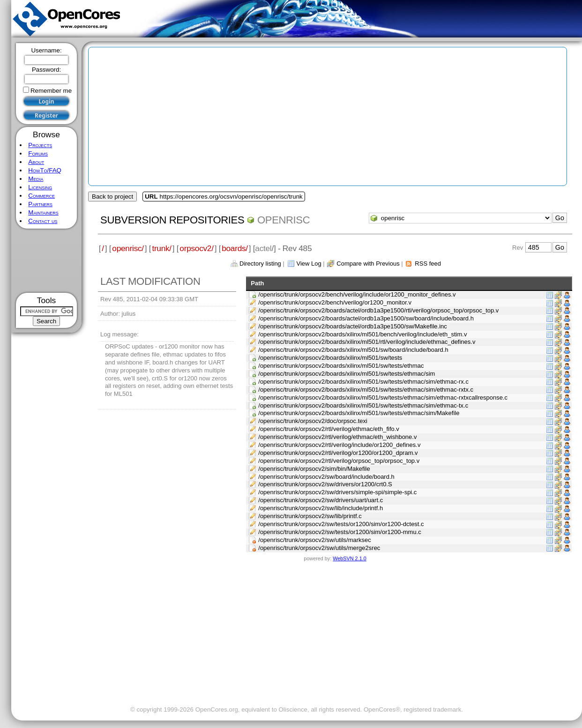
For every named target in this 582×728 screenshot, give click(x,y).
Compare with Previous (368, 264)
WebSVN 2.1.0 (349, 558)
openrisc (284, 220)
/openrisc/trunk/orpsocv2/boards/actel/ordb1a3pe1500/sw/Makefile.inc (353, 326)
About (36, 162)
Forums (38, 153)
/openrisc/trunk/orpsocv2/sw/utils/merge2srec (319, 548)
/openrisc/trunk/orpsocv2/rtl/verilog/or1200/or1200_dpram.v (338, 453)
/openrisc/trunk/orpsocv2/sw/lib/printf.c (310, 516)
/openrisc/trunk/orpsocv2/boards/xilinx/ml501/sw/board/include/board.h (353, 350)
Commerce (41, 196)
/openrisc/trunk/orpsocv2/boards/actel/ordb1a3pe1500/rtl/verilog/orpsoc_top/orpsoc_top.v (378, 310)
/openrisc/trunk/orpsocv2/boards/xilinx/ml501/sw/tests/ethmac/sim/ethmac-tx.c (363, 405)
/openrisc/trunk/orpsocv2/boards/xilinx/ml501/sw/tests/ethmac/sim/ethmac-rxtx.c (366, 390)
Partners (40, 204)
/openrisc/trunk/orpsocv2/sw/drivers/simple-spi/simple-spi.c (337, 492)
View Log (309, 264)
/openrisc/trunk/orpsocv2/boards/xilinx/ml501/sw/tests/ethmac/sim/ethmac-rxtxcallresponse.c (383, 397)
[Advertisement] (47, 261)
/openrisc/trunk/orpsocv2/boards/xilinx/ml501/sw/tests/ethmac (341, 366)
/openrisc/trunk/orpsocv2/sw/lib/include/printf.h (321, 508)
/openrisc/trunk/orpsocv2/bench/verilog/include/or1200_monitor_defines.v (357, 294)
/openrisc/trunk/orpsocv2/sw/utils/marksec (315, 540)
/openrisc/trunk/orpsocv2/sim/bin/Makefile (314, 469)
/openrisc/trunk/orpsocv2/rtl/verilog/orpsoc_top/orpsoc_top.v (339, 461)
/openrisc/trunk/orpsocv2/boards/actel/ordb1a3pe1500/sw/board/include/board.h (366, 318)
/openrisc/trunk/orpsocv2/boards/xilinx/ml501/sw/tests (330, 358)
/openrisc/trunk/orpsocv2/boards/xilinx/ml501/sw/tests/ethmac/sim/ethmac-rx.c (363, 382)
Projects (40, 145)
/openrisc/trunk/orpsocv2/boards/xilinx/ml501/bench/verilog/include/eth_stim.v (362, 334)
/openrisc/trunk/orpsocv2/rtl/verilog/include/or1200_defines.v (339, 445)
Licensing (40, 187)
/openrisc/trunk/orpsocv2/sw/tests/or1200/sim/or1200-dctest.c (341, 524)
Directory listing (260, 264)
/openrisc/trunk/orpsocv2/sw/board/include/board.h (326, 477)
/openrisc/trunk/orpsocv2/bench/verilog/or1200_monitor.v (335, 302)
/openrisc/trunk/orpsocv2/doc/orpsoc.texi (313, 421)
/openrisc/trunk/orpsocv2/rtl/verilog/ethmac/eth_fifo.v (329, 429)
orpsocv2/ (196, 248)
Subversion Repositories (172, 220)
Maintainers (43, 212)
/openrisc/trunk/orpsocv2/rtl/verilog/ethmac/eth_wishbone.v (337, 437)
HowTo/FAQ (45, 170)
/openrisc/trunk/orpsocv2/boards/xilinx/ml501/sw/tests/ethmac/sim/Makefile (359, 413)
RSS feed (428, 264)
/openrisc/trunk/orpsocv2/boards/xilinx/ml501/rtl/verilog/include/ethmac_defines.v (367, 342)
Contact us (43, 221)
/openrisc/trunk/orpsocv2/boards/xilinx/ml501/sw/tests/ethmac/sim (347, 374)
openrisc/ (128, 248)
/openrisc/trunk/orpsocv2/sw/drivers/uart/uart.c (321, 500)
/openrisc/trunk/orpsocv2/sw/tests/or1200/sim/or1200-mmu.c (340, 532)
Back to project (112, 197)
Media (36, 179)
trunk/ (161, 248)
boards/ (235, 248)
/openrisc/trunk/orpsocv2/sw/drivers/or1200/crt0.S (325, 484)
